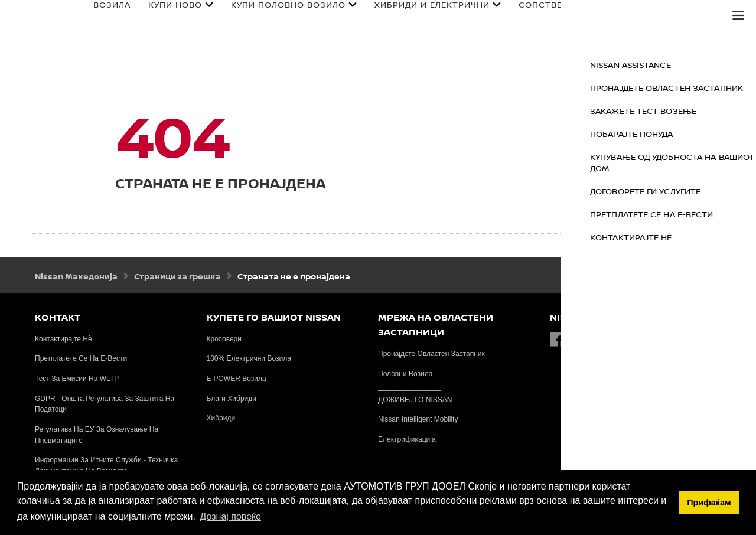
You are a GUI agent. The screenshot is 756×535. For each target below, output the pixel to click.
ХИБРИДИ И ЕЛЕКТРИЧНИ (420, 8)
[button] (738, 15)
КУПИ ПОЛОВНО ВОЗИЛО (276, 8)
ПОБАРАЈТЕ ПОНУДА (683, 134)
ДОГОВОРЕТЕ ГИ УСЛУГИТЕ (697, 191)
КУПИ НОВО (163, 8)
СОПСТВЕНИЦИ (541, 8)
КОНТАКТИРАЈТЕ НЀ (682, 237)
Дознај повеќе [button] (230, 516)
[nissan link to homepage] (32, 28)
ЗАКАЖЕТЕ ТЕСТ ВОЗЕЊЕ (695, 111)
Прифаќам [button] (709, 503)
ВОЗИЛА (100, 8)
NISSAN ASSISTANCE (682, 65)
